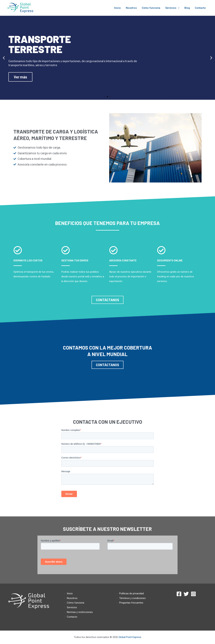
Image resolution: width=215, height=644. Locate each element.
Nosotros (131, 8)
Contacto (200, 8)
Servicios (172, 8)
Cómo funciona (151, 8)
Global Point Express (130, 637)
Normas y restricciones (80, 612)
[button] (104, 97)
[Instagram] (193, 594)
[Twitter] (186, 594)
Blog (187, 8)
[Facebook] (179, 594)
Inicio (117, 8)
